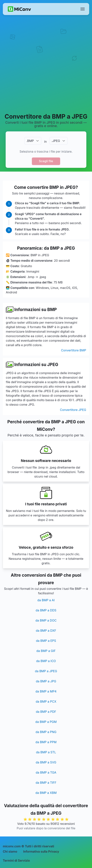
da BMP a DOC (46, 620)
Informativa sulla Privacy (41, 851)
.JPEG (56, 141)
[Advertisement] (46, 64)
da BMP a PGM (46, 722)
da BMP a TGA (46, 772)
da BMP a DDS (46, 610)
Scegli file (46, 161)
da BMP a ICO (46, 661)
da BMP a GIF (46, 651)
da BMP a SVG (46, 762)
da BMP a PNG (46, 732)
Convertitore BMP (74, 350)
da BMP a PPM (46, 742)
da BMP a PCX (46, 701)
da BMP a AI (46, 600)
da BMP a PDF (46, 712)
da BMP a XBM (46, 793)
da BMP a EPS (46, 641)
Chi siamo (10, 851)
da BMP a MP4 (46, 691)
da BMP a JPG (46, 681)
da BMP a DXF (46, 631)
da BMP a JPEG (46, 671)
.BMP (30, 141)
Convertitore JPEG (73, 410)
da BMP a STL (46, 752)
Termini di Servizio (16, 860)
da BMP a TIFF (46, 783)
